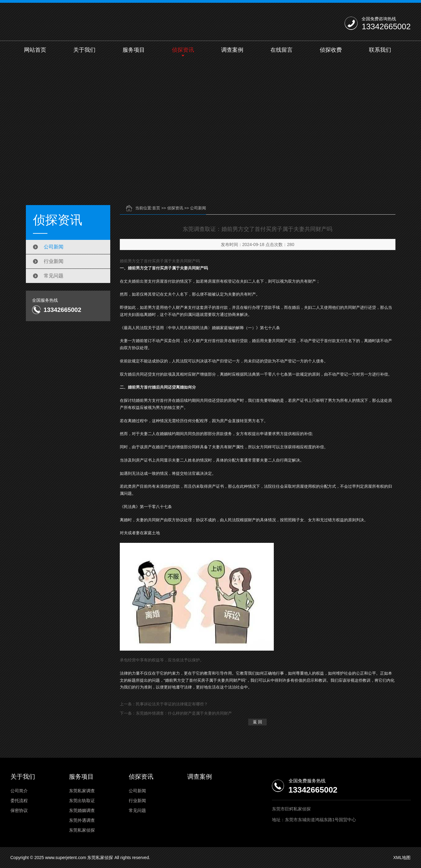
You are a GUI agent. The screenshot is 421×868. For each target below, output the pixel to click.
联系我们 (380, 50)
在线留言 (281, 50)
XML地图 (402, 858)
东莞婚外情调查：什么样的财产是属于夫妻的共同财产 (184, 713)
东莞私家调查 (82, 791)
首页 (156, 208)
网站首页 (35, 50)
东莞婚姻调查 (82, 810)
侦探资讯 (183, 50)
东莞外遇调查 (82, 820)
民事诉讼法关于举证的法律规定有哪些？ (172, 704)
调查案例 (232, 50)
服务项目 (134, 50)
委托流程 (19, 801)
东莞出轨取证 (82, 801)
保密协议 (19, 810)
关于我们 (84, 50)
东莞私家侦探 (82, 830)
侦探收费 (331, 50)
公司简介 (19, 791)
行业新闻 (54, 261)
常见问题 (54, 276)
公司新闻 (54, 247)
